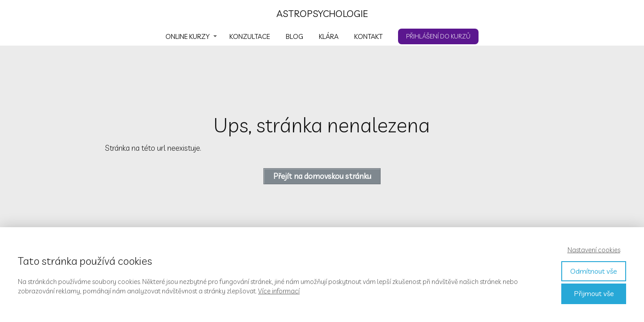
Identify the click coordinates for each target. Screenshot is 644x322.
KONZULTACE (250, 36)
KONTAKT (368, 36)
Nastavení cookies (594, 250)
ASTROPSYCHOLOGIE (322, 14)
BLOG (294, 36)
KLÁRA (329, 36)
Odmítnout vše (594, 271)
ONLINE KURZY (188, 36)
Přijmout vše (594, 293)
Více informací (279, 291)
